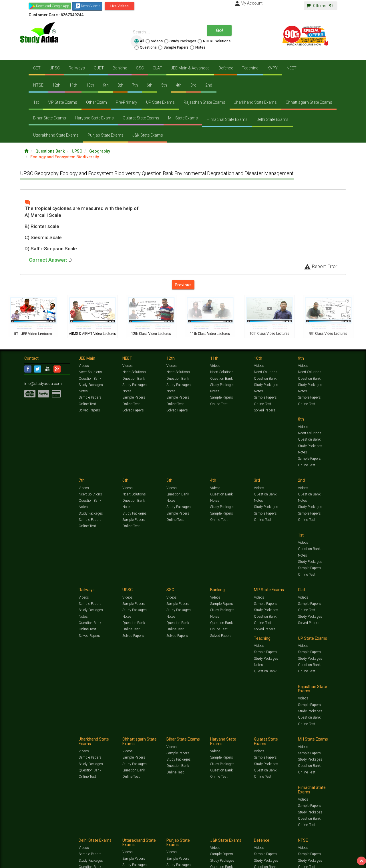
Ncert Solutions (90, 372)
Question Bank (90, 378)
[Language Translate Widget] (28, 745)
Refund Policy (229, 736)
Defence (226, 68)
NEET (292, 68)
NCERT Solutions (214, 41)
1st (36, 102)
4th (179, 85)
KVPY (272, 68)
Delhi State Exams (272, 119)
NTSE (38, 85)
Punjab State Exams (106, 135)
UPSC (55, 68)
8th (120, 85)
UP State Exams (160, 102)
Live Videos (120, 6)
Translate (36, 751)
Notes (198, 47)
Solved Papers (89, 410)
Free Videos (330, 730)
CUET (99, 68)
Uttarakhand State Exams (56, 135)
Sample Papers (173, 47)
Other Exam (97, 102)
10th (90, 85)
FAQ (122, 736)
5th (164, 85)
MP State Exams (62, 102)
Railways (77, 68)
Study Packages (180, 41)
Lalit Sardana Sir (139, 736)
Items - (321, 6)
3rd (193, 85)
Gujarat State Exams (141, 118)
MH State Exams (183, 118)
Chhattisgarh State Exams (309, 102)
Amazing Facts (310, 730)
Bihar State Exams (50, 118)
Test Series (146, 730)
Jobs (47, 736)
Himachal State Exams (227, 119)
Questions (146, 47)
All (139, 41)
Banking (120, 68)
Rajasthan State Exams (204, 102)
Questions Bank (50, 151)
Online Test (87, 404)
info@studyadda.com (41, 383)
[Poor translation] (21, 782)
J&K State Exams (148, 135)
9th (106, 85)
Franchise (189, 736)
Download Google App (53, 6)
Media (68, 736)
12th (56, 85)
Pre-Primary (127, 102)
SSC (140, 68)
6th (150, 85)
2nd (209, 85)
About (57, 736)
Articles (291, 730)
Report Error (321, 266)
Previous (183, 285)
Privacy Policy (208, 736)
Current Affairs (272, 730)
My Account (248, 3)
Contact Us (33, 736)
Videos (154, 41)
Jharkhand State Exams (255, 102)
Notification (82, 736)
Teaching (250, 68)
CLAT (157, 68)
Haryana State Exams (94, 118)
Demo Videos (87, 6)
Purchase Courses (166, 736)
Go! (219, 30)
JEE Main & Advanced (190, 68)
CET (37, 68)
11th (73, 85)
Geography (100, 151)
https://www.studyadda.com (79, 730)
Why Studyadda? (105, 736)
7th (135, 85)
